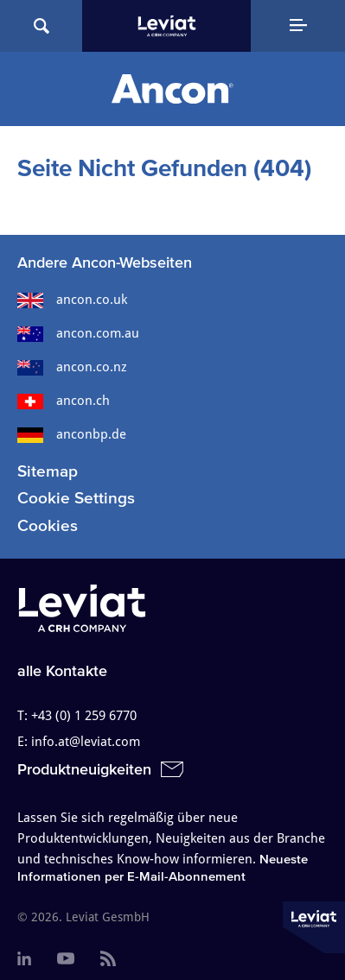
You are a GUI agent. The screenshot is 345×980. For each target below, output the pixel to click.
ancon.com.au (78, 333)
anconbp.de (72, 434)
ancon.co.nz (72, 367)
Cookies (48, 525)
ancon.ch (64, 401)
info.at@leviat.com (86, 742)
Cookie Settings (76, 498)
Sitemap (48, 471)
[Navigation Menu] (298, 26)
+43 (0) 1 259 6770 (84, 716)
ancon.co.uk (72, 300)
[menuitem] (24, 959)
